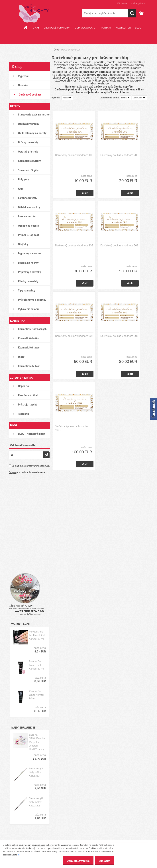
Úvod (56, 50)
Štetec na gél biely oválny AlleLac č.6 (36, 802)
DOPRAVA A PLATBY (86, 28)
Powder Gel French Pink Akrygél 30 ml (36, 665)
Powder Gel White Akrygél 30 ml (36, 695)
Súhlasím (104, 861)
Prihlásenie (122, 3)
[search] (132, 13)
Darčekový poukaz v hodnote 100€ (71, 428)
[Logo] (34, 13)
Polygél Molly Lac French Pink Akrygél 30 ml (37, 635)
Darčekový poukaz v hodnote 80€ (119, 336)
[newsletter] (46, 455)
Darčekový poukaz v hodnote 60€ (74, 336)
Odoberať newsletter (24, 445)
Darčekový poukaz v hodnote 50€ (119, 246)
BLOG (138, 28)
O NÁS (36, 28)
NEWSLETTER (123, 28)
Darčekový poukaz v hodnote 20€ (119, 155)
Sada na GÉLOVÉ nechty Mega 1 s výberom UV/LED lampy (37, 742)
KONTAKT (106, 28)
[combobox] (126, 98)
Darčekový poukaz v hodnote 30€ (74, 246)
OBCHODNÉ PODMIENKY (57, 28)
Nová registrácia (138, 3)
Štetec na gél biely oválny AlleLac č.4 (36, 772)
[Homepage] (26, 27)
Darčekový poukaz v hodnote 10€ (74, 155)
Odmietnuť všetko (76, 861)
